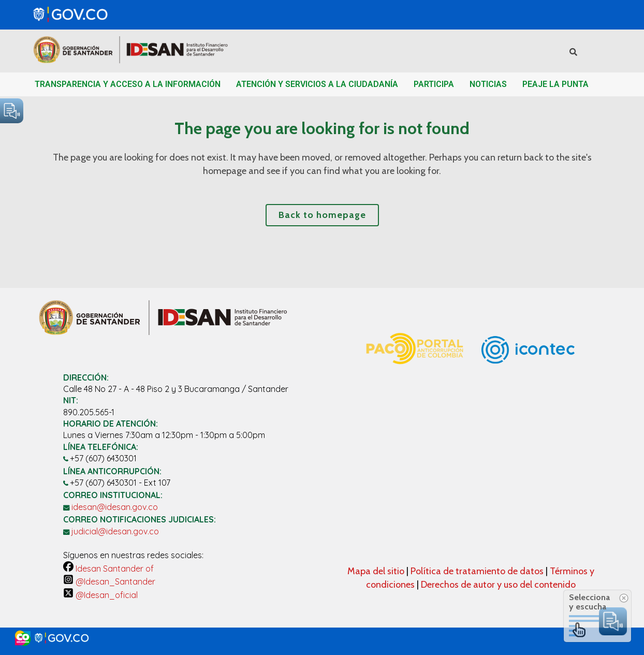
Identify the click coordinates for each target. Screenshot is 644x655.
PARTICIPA (434, 84)
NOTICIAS (488, 84)
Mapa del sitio (377, 571)
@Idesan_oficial (100, 595)
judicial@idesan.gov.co (115, 531)
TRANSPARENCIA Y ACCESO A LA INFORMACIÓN (128, 84)
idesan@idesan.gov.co (115, 507)
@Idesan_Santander (109, 581)
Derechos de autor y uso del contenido (498, 585)
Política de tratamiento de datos (478, 571)
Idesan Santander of (108, 569)
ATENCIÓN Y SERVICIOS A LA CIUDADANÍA (317, 84)
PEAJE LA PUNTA (555, 84)
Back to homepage (322, 215)
